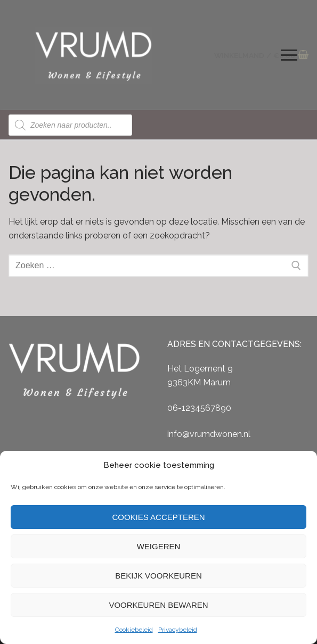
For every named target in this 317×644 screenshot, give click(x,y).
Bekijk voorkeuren (158, 576)
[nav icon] (289, 55)
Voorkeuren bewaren (158, 605)
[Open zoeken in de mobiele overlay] (70, 125)
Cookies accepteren (158, 517)
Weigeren (159, 546)
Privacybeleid (178, 630)
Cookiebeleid (134, 630)
